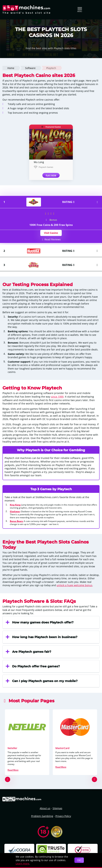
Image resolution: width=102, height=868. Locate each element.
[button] (8, 779)
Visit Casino (51, 233)
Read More (13, 770)
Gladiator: (15, 511)
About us (45, 808)
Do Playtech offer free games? (33, 666)
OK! (79, 860)
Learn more (22, 864)
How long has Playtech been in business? (41, 637)
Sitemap (57, 808)
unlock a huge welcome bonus (74, 585)
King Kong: (15, 505)
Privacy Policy (63, 816)
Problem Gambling (42, 816)
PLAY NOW (51, 175)
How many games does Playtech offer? (39, 622)
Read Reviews (51, 239)
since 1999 (57, 397)
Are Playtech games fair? (28, 652)
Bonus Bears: (17, 521)
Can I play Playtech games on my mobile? (41, 681)
